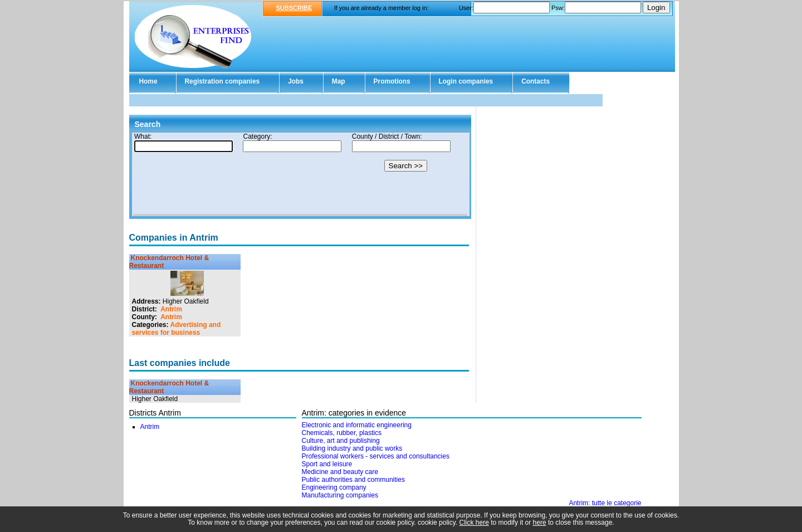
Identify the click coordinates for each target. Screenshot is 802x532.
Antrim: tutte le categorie (605, 503)
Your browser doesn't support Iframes (300, 174)
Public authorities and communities (353, 480)
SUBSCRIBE (294, 8)
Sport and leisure (327, 464)
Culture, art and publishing (341, 441)
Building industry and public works (352, 448)
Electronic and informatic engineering (357, 425)
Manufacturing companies (340, 495)
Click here (474, 523)
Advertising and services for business (177, 329)
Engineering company (334, 487)
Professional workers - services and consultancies (376, 456)
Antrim (171, 309)
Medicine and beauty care (340, 472)
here (540, 523)
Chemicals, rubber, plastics (342, 433)
